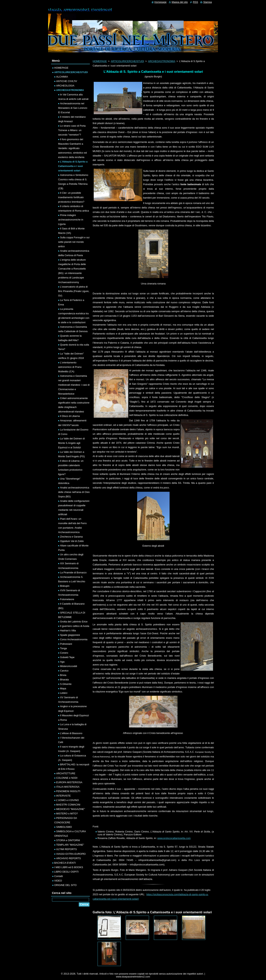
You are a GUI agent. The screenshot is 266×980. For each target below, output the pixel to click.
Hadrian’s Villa (68, 630)
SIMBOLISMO (64, 827)
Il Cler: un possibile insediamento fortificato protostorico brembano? (71, 197)
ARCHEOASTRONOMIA (162, 61)
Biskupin (65, 586)
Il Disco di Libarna (70, 416)
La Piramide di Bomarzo (73, 573)
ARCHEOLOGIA (65, 86)
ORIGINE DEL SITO (65, 885)
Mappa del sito (180, 2)
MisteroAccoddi (69, 666)
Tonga (64, 648)
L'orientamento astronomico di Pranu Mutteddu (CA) (70, 367)
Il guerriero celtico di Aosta (75, 626)
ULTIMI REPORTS (67, 849)
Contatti (59, 876)
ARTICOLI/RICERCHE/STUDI (127, 61)
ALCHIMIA (62, 77)
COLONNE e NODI (67, 778)
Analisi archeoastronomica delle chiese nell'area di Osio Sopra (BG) (74, 492)
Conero (64, 653)
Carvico (64, 671)
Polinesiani (66, 644)
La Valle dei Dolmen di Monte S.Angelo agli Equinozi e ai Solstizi (71, 443)
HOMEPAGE (100, 61)
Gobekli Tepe (67, 657)
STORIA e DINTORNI (68, 840)
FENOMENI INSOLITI (68, 791)
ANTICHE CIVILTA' (67, 81)
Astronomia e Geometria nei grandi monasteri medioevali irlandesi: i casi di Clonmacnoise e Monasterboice (74, 385)
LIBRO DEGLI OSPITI (67, 872)
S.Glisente (66, 684)
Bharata (65, 680)
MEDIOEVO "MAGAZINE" (71, 809)
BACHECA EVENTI (65, 863)
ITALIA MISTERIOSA (68, 787)
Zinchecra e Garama (71, 537)
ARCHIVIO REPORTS (69, 858)
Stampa (207, 2)
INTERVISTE (64, 796)
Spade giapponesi (70, 635)
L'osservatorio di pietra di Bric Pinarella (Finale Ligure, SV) (74, 291)
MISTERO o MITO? (67, 814)
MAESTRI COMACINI (68, 805)
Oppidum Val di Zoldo (72, 541)
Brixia (63, 675)
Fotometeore (67, 599)
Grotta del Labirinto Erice (74, 622)
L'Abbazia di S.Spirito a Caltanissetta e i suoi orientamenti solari (73, 166)
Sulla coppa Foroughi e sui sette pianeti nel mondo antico (74, 242)
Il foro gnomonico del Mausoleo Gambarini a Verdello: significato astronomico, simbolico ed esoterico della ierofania (73, 148)
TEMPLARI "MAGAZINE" (70, 845)
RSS (196, 2)
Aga (62, 662)
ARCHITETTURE (66, 773)
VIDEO (58, 881)
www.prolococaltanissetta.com (174, 838)
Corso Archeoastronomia (74, 639)
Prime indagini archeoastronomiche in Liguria (71, 220)
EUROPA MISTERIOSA (69, 782)
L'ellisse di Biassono (71, 733)
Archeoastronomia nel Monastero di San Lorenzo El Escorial (73, 108)
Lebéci (64, 693)
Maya (63, 688)
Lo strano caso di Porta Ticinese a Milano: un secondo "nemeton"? (72, 130)
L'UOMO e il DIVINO (68, 800)
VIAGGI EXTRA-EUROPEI (71, 854)
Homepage (161, 2)
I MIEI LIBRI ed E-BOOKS (69, 867)
